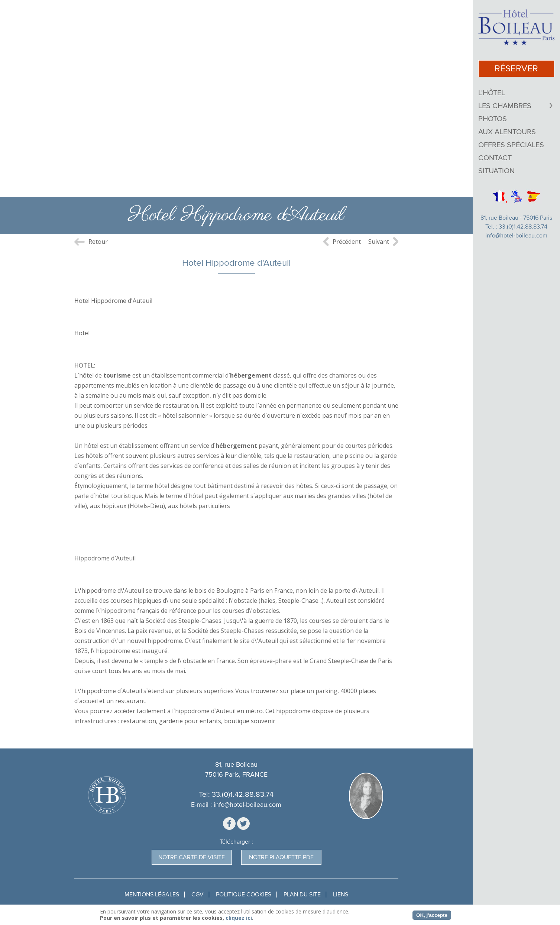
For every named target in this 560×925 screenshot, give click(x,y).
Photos (493, 119)
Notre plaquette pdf (281, 857)
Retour (98, 242)
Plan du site (302, 895)
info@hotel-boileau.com (516, 236)
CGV (198, 895)
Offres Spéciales (511, 145)
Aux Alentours (507, 132)
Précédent (347, 242)
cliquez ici (239, 918)
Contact (495, 158)
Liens (341, 895)
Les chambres (505, 106)
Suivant (379, 242)
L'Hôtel (492, 93)
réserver (516, 69)
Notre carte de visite (192, 857)
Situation (496, 171)
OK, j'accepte (432, 915)
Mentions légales (152, 895)
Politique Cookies (244, 895)
